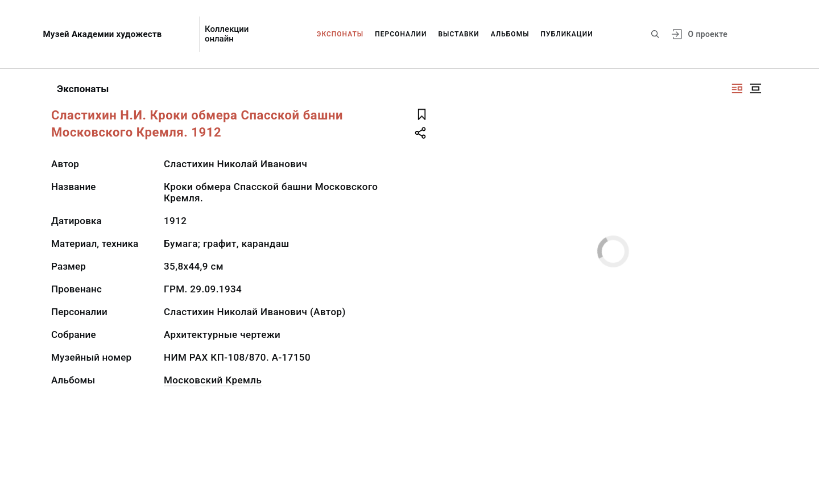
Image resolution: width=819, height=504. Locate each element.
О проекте (708, 34)
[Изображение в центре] (755, 88)
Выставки (458, 34)
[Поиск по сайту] (655, 34)
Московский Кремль (213, 380)
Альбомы (510, 34)
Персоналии (401, 34)
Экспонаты (340, 34)
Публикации (567, 34)
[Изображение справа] (737, 88)
